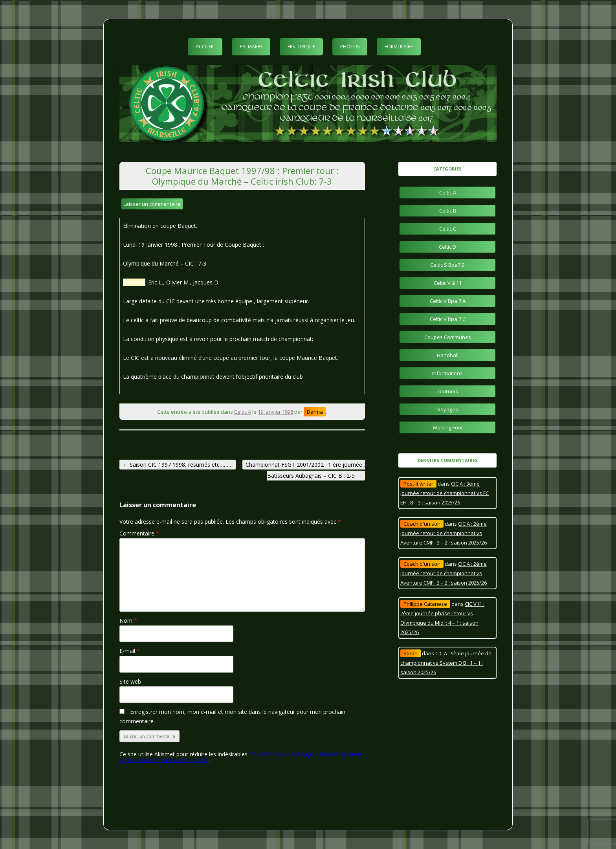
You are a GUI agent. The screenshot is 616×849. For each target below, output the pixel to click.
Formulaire (399, 47)
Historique (301, 47)
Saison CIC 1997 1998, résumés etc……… (178, 465)
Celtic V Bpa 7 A (448, 301)
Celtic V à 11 (448, 283)
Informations (447, 373)
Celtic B (448, 211)
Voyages (448, 409)
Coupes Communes (448, 337)
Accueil (205, 47)
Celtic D (447, 247)
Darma (315, 412)
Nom (128, 621)
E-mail (130, 651)
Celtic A (243, 412)
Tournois (447, 391)
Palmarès (251, 47)
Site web (130, 681)
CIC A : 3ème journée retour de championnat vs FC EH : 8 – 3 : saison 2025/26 (445, 493)
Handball (448, 355)
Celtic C (448, 229)
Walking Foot (448, 427)
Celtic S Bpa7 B (447, 265)
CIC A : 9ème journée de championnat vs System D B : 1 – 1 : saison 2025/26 (446, 663)
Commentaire (139, 533)
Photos (350, 47)
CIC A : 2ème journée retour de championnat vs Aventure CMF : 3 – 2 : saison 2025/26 (444, 533)
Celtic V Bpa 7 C (448, 319)
